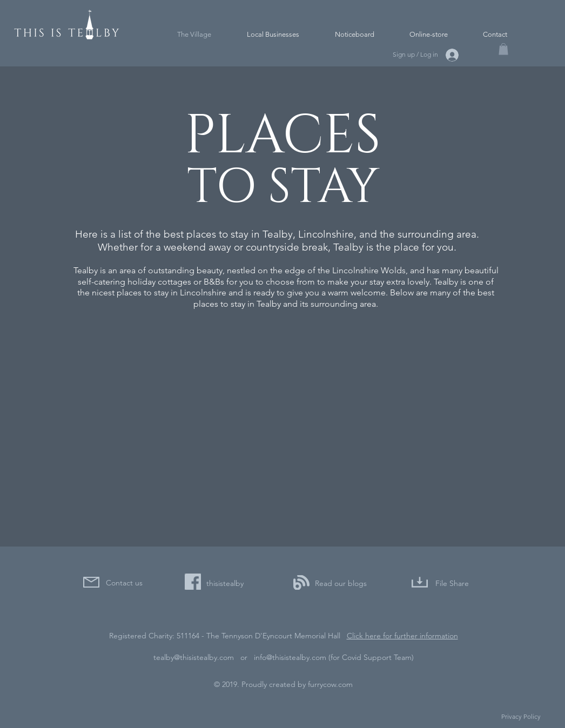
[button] (503, 49)
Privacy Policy (521, 716)
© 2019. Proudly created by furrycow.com (283, 684)
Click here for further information (402, 636)
